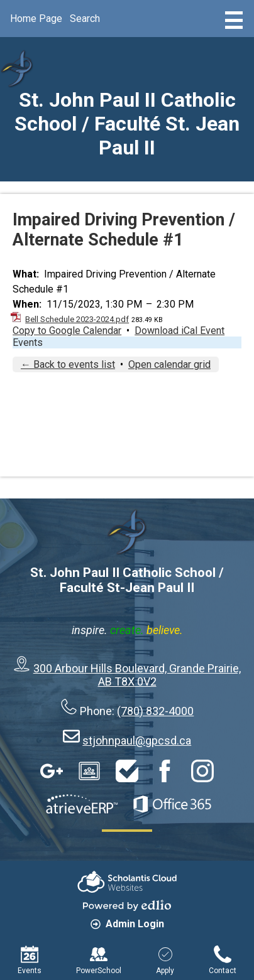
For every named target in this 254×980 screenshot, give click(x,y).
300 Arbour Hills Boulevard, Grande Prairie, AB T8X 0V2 (137, 675)
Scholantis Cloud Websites (127, 882)
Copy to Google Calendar (67, 331)
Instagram (202, 771)
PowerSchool (99, 960)
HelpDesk (127, 771)
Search (85, 19)
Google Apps (52, 771)
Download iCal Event (179, 331)
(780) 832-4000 (155, 711)
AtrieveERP (82, 804)
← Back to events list (68, 364)
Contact (223, 960)
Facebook (165, 771)
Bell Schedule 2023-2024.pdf (77, 319)
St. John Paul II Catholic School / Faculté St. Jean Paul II (127, 124)
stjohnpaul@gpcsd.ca (137, 740)
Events (28, 342)
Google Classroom (89, 771)
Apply (165, 960)
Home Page (36, 19)
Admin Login (127, 924)
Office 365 (172, 804)
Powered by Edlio (127, 905)
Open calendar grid (169, 364)
